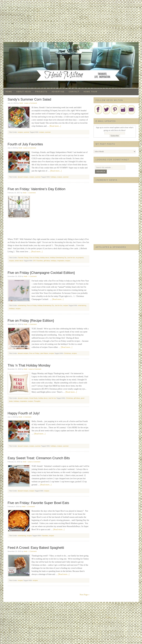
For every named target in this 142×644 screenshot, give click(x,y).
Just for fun (71, 258)
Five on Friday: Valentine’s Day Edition (36, 189)
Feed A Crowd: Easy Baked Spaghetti (36, 548)
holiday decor (45, 258)
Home (9, 92)
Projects (41, 92)
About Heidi (24, 92)
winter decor (19, 261)
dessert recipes (23, 177)
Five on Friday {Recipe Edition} (31, 321)
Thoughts (37, 401)
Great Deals (33, 398)
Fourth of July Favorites (25, 144)
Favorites (40, 261)
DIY (34, 261)
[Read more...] (55, 126)
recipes (20, 132)
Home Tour (91, 92)
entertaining (22, 305)
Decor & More (71, 48)
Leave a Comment (30, 103)
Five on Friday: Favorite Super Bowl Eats (38, 503)
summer (27, 132)
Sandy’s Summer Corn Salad (29, 99)
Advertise (58, 92)
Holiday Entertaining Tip (58, 258)
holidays (53, 177)
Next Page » (85, 595)
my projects (80, 258)
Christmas (67, 353)
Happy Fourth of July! (24, 413)
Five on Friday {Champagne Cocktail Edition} (41, 273)
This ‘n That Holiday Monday (29, 365)
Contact (74, 92)
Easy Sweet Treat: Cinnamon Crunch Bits (39, 458)
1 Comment (32, 193)
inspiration (61, 261)
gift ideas (47, 261)
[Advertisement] (71, 21)
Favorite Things (23, 258)
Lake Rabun (44, 353)
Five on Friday (34, 258)
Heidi (21, 103)
